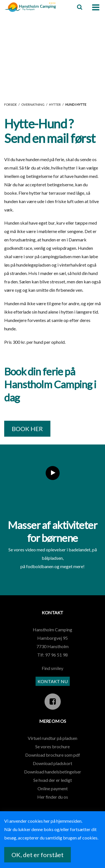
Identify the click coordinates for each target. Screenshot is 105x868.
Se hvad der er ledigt (53, 780)
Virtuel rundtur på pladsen (53, 738)
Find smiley (53, 668)
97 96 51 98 (56, 655)
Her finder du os (53, 797)
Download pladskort (53, 763)
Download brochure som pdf (53, 755)
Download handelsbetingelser (53, 772)
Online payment (53, 788)
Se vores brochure (53, 746)
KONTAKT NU (53, 681)
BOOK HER (27, 429)
